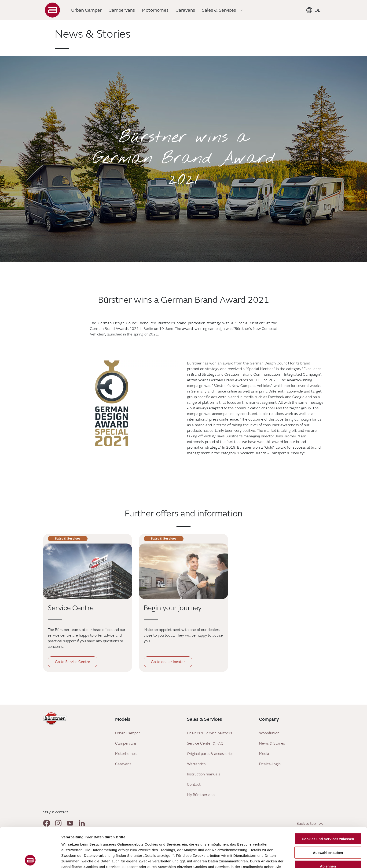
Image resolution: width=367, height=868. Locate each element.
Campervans (126, 743)
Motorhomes (126, 754)
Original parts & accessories (210, 754)
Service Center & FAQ (205, 743)
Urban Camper (128, 733)
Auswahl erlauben (328, 813)
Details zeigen (249, 859)
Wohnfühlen (269, 733)
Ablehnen (328, 827)
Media (264, 754)
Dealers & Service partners (209, 733)
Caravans (123, 764)
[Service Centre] (88, 571)
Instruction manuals (204, 774)
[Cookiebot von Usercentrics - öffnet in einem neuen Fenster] (30, 859)
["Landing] (52, 10)
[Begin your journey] (183, 571)
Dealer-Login (270, 764)
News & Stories (272, 743)
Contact (194, 785)
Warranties (196, 764)
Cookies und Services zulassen (328, 800)
